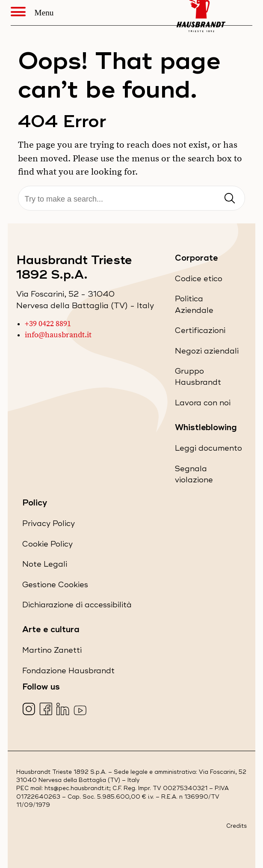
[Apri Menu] (23, 13)
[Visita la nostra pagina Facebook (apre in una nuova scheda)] (47, 710)
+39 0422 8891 (48, 324)
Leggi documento (208, 450)
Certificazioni (200, 332)
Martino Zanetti (52, 652)
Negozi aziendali (207, 353)
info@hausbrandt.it (58, 335)
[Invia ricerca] (230, 199)
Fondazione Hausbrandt (68, 673)
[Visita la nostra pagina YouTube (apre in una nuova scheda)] (81, 710)
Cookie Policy (47, 546)
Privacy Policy (49, 525)
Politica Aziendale (209, 307)
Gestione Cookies (55, 585)
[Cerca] (132, 199)
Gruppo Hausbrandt (209, 379)
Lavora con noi (203, 405)
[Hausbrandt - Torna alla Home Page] (201, 13)
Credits (236, 826)
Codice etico (199, 281)
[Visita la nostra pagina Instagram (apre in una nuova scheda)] (30, 710)
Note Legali (45, 566)
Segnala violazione (209, 477)
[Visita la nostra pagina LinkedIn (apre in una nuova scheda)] (64, 710)
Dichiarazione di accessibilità (77, 607)
